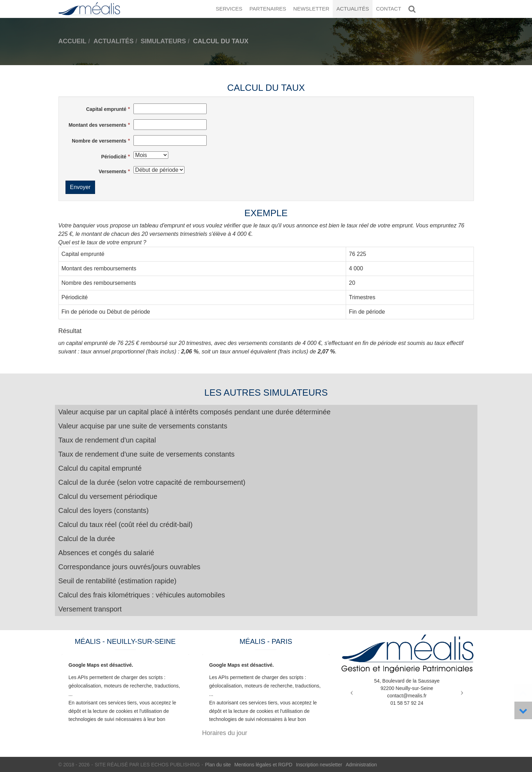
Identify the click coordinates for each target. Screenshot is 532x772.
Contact (389, 9)
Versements (112, 171)
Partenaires (268, 9)
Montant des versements (98, 125)
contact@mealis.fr (407, 696)
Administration (361, 765)
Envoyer (80, 187)
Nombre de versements (99, 141)
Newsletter (311, 9)
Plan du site (218, 765)
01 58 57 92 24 (407, 703)
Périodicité (114, 157)
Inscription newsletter (319, 765)
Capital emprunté (106, 109)
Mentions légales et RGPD (263, 765)
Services (229, 9)
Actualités (353, 9)
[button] (350, 690)
